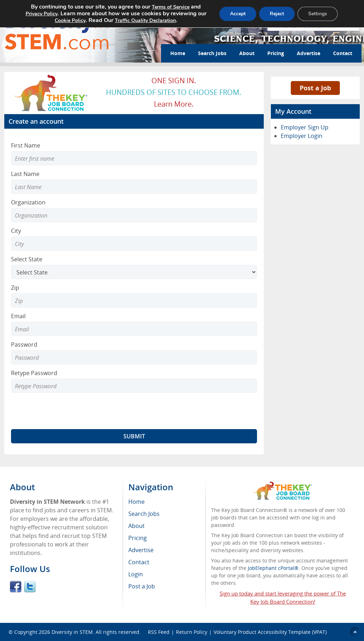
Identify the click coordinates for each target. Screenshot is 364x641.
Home (178, 53)
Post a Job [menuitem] (142, 586)
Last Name (25, 174)
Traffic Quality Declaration (145, 20)
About (247, 53)
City (16, 231)
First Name (26, 145)
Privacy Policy (42, 14)
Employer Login (302, 136)
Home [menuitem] (136, 502)
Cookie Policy (70, 20)
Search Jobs (212, 53)
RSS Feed (159, 632)
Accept (238, 14)
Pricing (276, 53)
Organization (28, 202)
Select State (27, 259)
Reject (277, 14)
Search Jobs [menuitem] (144, 514)
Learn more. (174, 104)
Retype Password (34, 373)
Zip (15, 288)
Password (24, 344)
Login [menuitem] (136, 574)
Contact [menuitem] (139, 562)
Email (18, 316)
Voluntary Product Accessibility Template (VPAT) (270, 632)
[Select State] (134, 272)
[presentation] (65, 411)
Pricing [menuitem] (138, 538)
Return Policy (192, 632)
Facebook (16, 587)
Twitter (30, 587)
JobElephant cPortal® (273, 568)
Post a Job (315, 88)
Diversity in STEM (72, 632)
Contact (343, 53)
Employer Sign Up (305, 127)
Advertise (309, 53)
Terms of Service (171, 7)
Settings (318, 14)
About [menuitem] (136, 526)
